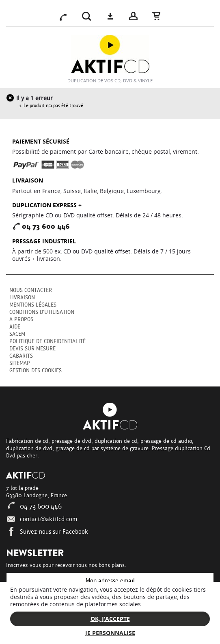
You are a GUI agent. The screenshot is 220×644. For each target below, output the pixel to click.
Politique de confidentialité (47, 341)
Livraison (22, 297)
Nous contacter (31, 290)
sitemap (20, 363)
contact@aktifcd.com (42, 519)
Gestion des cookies (36, 370)
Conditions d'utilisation (42, 312)
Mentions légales (33, 305)
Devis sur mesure (32, 349)
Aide (15, 327)
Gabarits (21, 356)
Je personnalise (110, 633)
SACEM (17, 334)
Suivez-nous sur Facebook (47, 532)
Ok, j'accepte (110, 619)
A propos (21, 319)
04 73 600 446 (34, 507)
